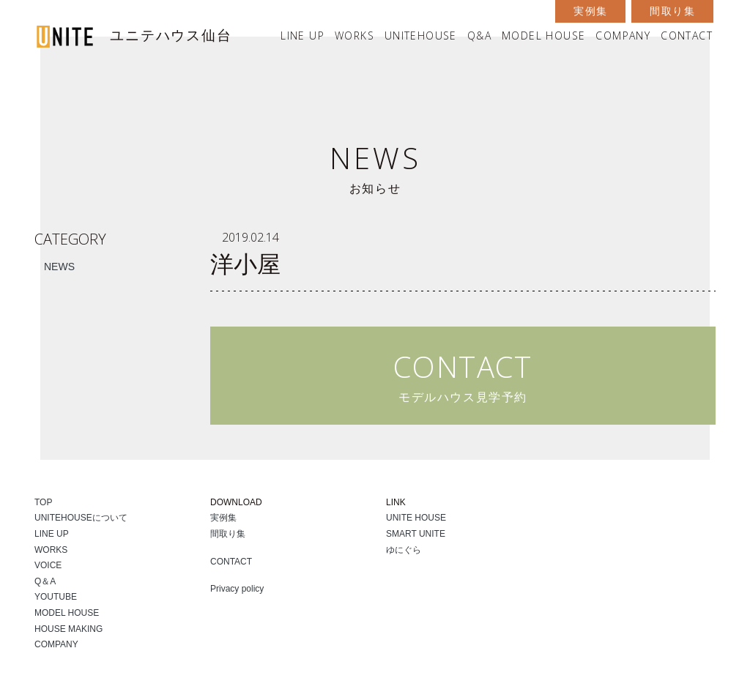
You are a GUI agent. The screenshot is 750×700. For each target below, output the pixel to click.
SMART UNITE (416, 534)
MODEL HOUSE (543, 36)
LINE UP (302, 36)
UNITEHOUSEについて (81, 518)
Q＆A (45, 581)
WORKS (354, 36)
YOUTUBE (56, 597)
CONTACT (687, 36)
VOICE (48, 565)
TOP (43, 502)
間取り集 (672, 11)
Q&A (479, 36)
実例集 (590, 11)
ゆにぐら (404, 550)
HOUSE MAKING (68, 629)
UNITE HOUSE (416, 518)
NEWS (59, 267)
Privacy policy (237, 589)
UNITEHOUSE (421, 36)
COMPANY (623, 36)
